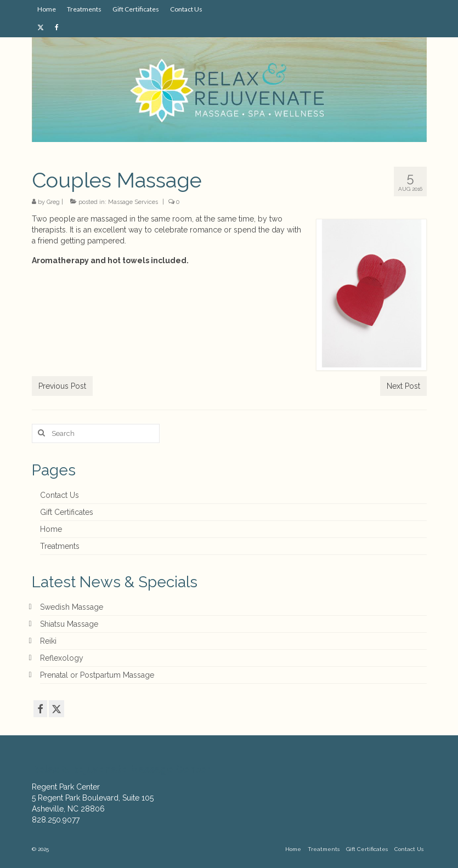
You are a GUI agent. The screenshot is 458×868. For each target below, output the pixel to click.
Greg (53, 202)
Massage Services (133, 202)
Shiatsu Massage (69, 624)
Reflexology (62, 658)
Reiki (48, 641)
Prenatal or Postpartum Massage (97, 675)
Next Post (403, 386)
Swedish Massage (72, 607)
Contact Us (60, 495)
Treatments (60, 546)
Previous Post (62, 386)
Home (51, 529)
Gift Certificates (67, 512)
